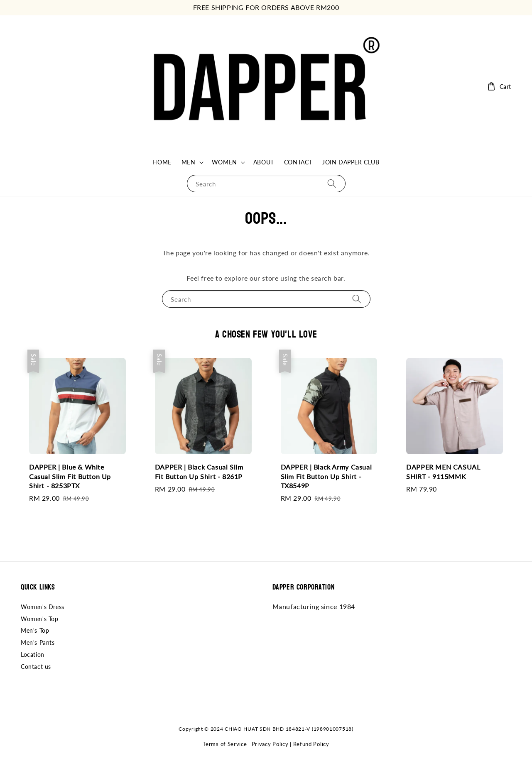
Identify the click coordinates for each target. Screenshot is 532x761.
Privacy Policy (270, 744)
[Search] (332, 183)
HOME (162, 162)
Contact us (36, 667)
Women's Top (40, 619)
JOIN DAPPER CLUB (351, 162)
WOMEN (224, 162)
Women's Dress (43, 607)
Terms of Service (225, 744)
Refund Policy (311, 744)
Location (33, 655)
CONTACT (298, 162)
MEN (189, 162)
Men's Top (35, 630)
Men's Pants (38, 642)
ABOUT (264, 162)
